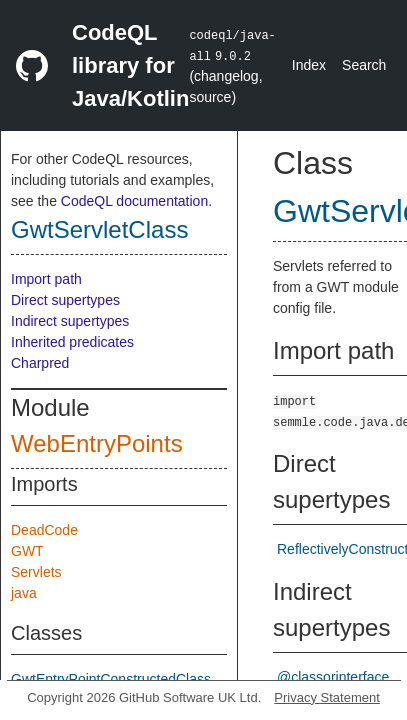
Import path (46, 279)
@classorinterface (333, 677)
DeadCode (44, 530)
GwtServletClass (99, 229)
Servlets (36, 572)
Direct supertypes (65, 300)
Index (309, 65)
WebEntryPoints (97, 443)
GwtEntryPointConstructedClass (111, 679)
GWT (27, 551)
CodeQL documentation (134, 201)
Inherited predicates (72, 342)
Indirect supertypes (70, 321)
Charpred (40, 363)
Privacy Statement (327, 697)
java (24, 593)
